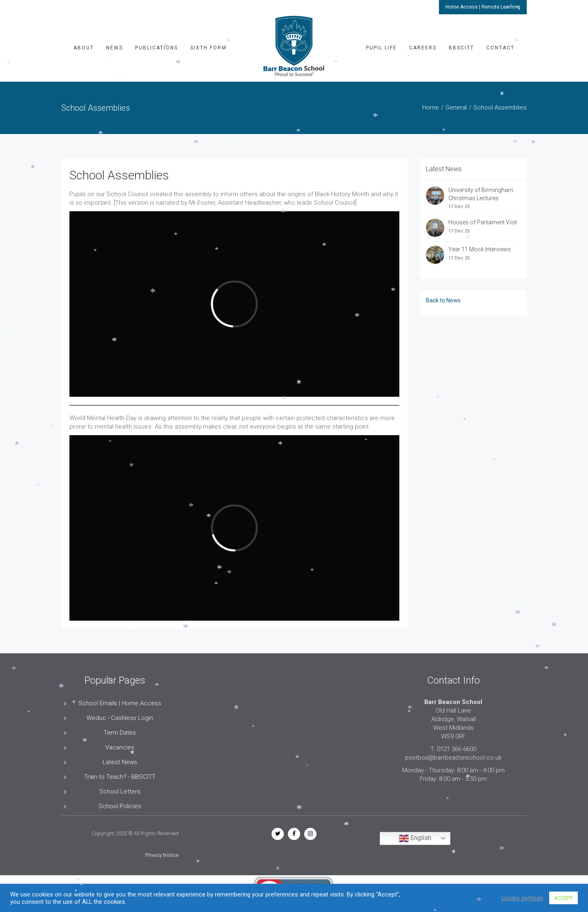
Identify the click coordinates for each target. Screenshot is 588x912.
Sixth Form (208, 48)
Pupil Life (381, 48)
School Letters (120, 791)
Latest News (120, 762)
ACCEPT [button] (563, 898)
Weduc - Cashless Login (120, 718)
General (456, 107)
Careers (423, 48)
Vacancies (120, 747)
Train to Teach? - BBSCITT (120, 777)
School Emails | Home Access (120, 703)
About (84, 48)
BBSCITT (461, 48)
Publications (157, 48)
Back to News (443, 300)
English (415, 838)
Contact (500, 48)
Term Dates (120, 733)
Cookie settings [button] (522, 898)
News (115, 48)
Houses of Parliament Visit (483, 222)
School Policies (120, 806)
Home (431, 107)
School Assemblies (119, 175)
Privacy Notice (162, 855)
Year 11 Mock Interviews (480, 249)
